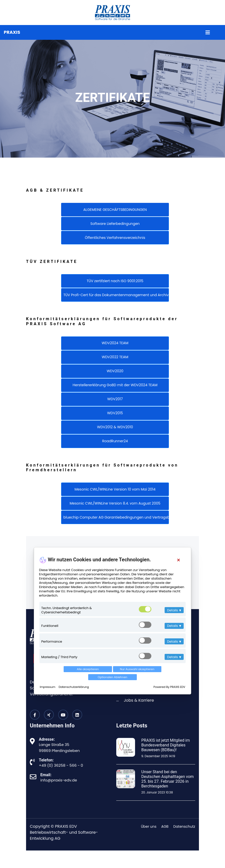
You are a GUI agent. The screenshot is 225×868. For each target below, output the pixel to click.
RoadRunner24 (115, 441)
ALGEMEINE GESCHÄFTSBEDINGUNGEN (115, 210)
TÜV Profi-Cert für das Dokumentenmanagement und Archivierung (116, 295)
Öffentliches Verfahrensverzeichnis (115, 238)
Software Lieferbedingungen (115, 224)
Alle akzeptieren (88, 669)
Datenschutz (184, 826)
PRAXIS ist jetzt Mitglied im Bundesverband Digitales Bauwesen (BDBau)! (166, 745)
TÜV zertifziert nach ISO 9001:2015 (115, 281)
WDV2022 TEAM (115, 357)
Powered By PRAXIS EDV (170, 687)
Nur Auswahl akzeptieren (137, 669)
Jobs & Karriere (139, 700)
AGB (165, 826)
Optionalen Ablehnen (112, 677)
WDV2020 (115, 371)
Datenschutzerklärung (74, 687)
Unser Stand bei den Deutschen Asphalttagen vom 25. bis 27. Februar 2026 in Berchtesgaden (167, 779)
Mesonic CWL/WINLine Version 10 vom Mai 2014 (115, 489)
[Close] (179, 560)
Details (174, 610)
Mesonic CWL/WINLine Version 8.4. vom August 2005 (115, 503)
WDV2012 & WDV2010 (115, 427)
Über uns (149, 826)
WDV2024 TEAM (115, 343)
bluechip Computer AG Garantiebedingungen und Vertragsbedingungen (116, 517)
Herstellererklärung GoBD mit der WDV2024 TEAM (115, 385)
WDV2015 (115, 413)
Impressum (48, 687)
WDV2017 (115, 399)
